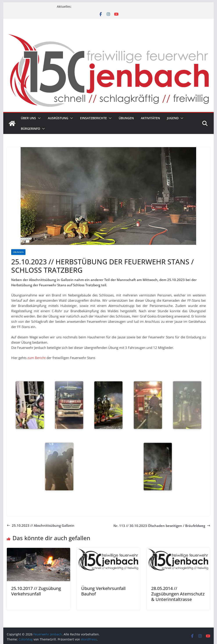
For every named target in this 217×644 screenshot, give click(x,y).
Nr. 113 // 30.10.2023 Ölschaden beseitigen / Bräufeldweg (162, 526)
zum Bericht (36, 358)
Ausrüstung (58, 118)
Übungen (126, 118)
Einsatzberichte (93, 118)
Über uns (28, 118)
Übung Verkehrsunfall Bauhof (103, 591)
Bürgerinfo (30, 129)
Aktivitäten (150, 118)
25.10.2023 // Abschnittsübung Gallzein (41, 525)
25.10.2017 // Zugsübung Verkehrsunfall (36, 591)
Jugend (173, 118)
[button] (38, 118)
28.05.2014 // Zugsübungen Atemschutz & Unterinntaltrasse (178, 594)
